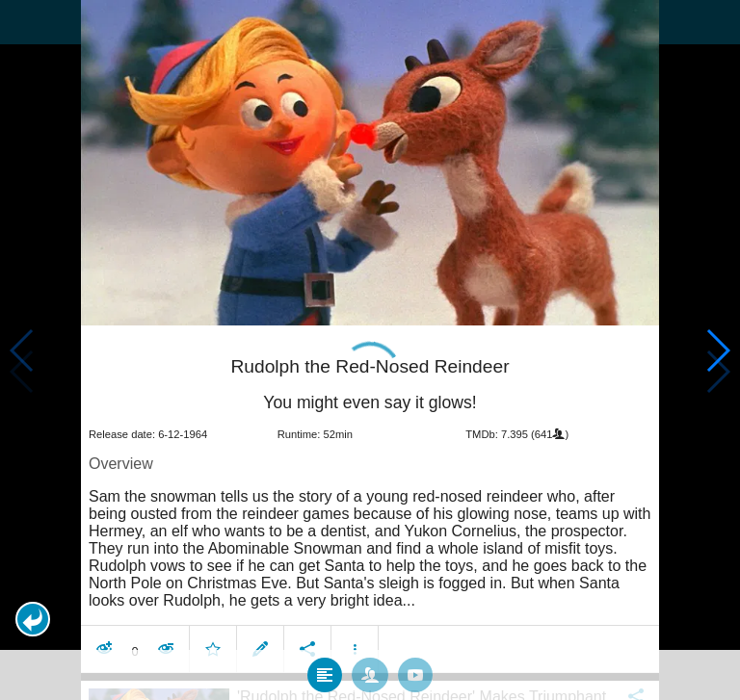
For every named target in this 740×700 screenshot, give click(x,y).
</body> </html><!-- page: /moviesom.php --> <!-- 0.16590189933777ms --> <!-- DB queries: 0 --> (370, 350)
